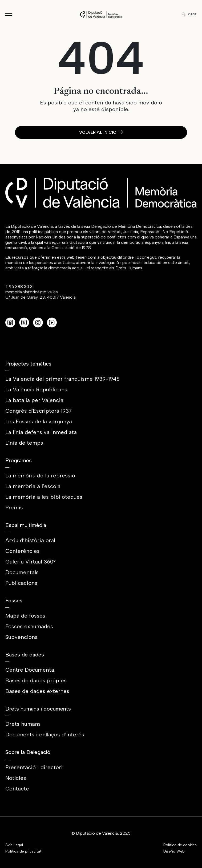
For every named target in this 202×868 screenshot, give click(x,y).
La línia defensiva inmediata (41, 432)
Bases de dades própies (36, 680)
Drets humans (23, 724)
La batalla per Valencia (34, 400)
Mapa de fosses (25, 616)
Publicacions (21, 583)
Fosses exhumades (29, 626)
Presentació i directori (34, 767)
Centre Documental (30, 670)
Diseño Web (174, 851)
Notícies (16, 778)
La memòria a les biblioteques (44, 497)
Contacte (17, 789)
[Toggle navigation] (9, 14)
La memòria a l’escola (33, 486)
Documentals (22, 572)
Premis (14, 508)
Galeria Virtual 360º (31, 562)
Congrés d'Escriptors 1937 (39, 411)
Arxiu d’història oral (30, 540)
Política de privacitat (23, 851)
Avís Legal (14, 845)
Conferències (23, 551)
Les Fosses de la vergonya (39, 421)
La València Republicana (36, 390)
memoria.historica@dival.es (32, 292)
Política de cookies (180, 845)
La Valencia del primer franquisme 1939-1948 (62, 379)
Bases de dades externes (37, 691)
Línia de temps (24, 443)
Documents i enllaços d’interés (45, 735)
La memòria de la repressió (40, 476)
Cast (192, 14)
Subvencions (21, 637)
